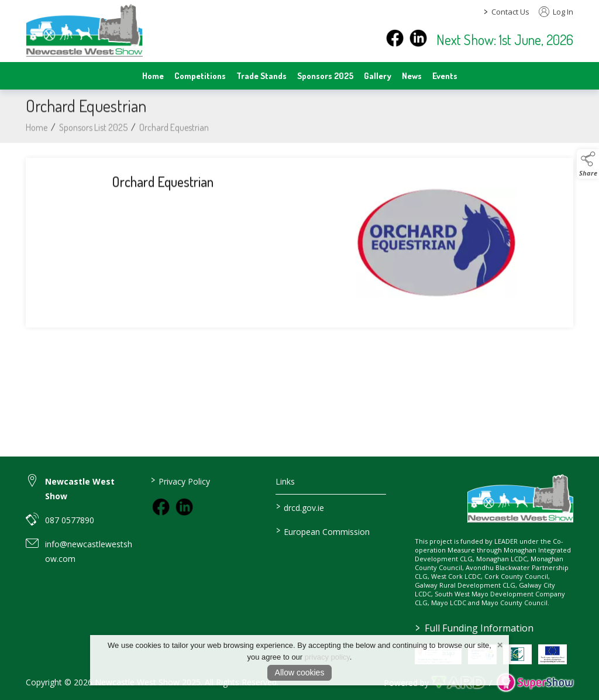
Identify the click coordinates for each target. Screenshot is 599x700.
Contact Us (510, 12)
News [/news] (412, 76)
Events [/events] (445, 76)
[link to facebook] (161, 507)
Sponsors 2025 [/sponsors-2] (325, 76)
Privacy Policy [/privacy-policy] (180, 481)
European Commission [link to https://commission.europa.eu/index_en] (322, 531)
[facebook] (395, 38)
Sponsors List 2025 (93, 133)
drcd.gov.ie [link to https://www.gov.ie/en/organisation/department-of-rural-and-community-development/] (299, 507)
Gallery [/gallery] (378, 76)
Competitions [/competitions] (200, 76)
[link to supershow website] (535, 683)
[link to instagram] (184, 507)
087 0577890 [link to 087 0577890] (70, 520)
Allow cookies (300, 672)
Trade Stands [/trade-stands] (261, 76)
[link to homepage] (84, 30)
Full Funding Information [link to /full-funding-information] (474, 628)
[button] (588, 164)
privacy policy (327, 657)
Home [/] (153, 76)
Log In (556, 12)
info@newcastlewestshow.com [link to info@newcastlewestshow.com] (89, 551)
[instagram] (418, 38)
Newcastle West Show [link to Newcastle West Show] (80, 489)
